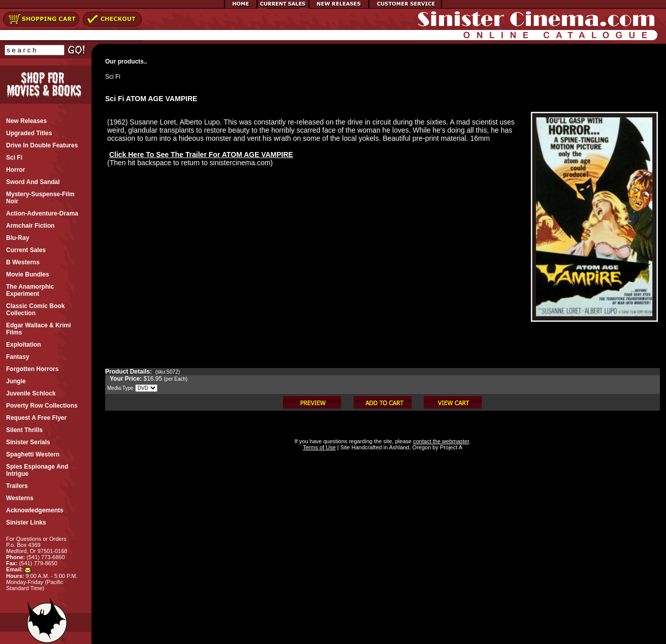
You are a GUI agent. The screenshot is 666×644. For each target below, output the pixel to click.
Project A (450, 447)
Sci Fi (113, 77)
